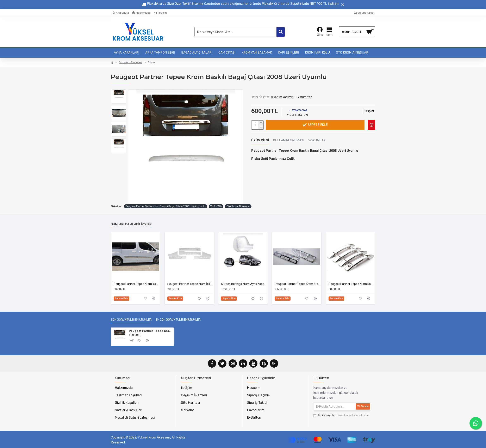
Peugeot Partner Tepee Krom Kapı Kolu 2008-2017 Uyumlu (351, 284)
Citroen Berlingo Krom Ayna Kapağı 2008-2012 (244, 284)
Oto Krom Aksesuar (130, 62)
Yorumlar (317, 139)
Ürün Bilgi (260, 139)
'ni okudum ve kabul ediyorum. (342, 415)
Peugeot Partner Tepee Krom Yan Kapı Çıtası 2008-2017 (136, 284)
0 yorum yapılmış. (283, 97)
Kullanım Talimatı (289, 139)
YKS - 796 (216, 206)
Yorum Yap (305, 97)
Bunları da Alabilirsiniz (131, 224)
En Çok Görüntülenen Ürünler (178, 320)
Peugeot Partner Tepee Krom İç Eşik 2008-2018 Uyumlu (190, 284)
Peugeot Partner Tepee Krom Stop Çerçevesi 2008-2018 (298, 284)
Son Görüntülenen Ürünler (131, 320)
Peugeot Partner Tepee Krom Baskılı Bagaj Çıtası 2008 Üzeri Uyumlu (166, 206)
